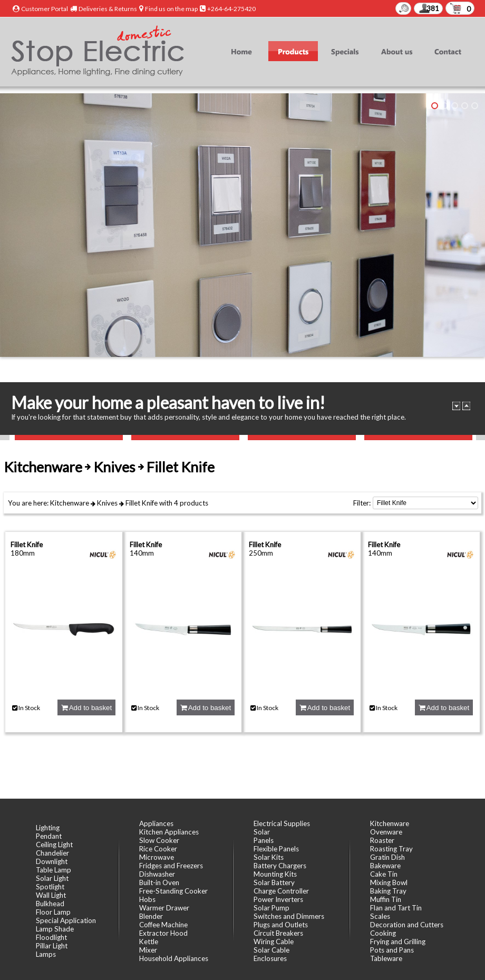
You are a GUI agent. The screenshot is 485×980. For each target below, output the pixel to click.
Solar (262, 832)
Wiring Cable (274, 942)
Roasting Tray (391, 849)
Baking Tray (388, 891)
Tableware (386, 958)
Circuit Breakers (278, 933)
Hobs (147, 899)
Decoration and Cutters (407, 925)
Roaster (382, 840)
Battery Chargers (280, 866)
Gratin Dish (387, 857)
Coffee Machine (163, 925)
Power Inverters (278, 899)
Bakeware (385, 866)
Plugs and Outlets (281, 925)
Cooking (383, 933)
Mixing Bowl (389, 882)
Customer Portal (45, 9)
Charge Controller (281, 891)
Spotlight (50, 887)
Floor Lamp (53, 912)
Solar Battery (274, 882)
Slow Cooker (159, 840)
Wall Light (51, 895)
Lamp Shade (55, 929)
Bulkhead (50, 904)
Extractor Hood (163, 933)
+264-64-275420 (231, 9)
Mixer (148, 950)
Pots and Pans (392, 950)
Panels (264, 840)
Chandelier (52, 853)
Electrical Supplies (282, 823)
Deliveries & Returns (108, 9)
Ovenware (386, 832)
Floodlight (51, 937)
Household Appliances (174, 958)
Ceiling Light (54, 845)
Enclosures (270, 958)
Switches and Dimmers (289, 916)
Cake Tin (384, 874)
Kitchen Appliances (169, 832)
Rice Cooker (158, 849)
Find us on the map (171, 9)
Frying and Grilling (398, 942)
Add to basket (86, 708)
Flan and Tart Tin (396, 908)
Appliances (156, 823)
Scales (380, 916)
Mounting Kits (275, 874)
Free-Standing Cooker (173, 891)
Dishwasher (157, 874)
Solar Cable (271, 950)
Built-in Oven (159, 882)
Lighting (48, 828)
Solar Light (52, 878)
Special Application (66, 920)
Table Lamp (54, 870)
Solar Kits (269, 857)
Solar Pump (271, 908)
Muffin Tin (386, 899)
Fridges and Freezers (171, 866)
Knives (107, 503)
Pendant (49, 836)
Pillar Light (52, 946)
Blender (151, 916)
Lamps (46, 954)
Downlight (52, 861)
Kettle (149, 942)
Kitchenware (70, 503)
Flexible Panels (276, 849)
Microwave (157, 857)
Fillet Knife (142, 503)
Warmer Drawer (164, 908)
